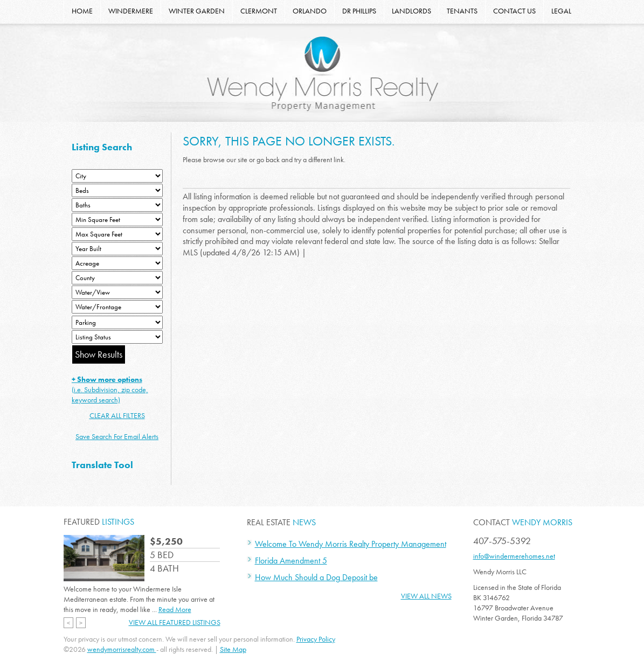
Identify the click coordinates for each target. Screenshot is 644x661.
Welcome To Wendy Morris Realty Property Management (351, 544)
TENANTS (462, 11)
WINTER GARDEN (197, 11)
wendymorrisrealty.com (122, 649)
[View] (117, 292)
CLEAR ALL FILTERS (117, 415)
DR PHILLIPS (359, 11)
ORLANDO (310, 11)
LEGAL (561, 11)
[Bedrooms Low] (117, 190)
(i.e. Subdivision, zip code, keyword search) (110, 389)
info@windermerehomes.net (514, 556)
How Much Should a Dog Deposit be (316, 577)
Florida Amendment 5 (291, 561)
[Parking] (117, 322)
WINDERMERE (131, 11)
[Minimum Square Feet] (117, 220)
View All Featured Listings (175, 622)
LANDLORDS (411, 11)
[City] (117, 176)
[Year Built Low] (117, 249)
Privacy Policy (316, 639)
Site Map (233, 649)
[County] (117, 278)
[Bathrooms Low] (117, 205)
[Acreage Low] (117, 263)
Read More (175, 609)
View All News (426, 596)
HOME (82, 11)
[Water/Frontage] (117, 307)
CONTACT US (514, 11)
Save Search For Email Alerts (117, 436)
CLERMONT (259, 11)
